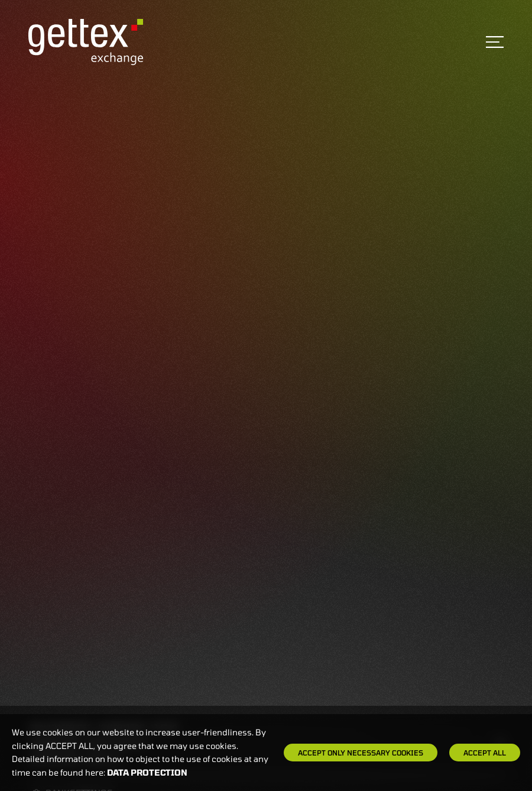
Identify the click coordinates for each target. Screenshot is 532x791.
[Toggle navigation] (495, 42)
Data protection (147, 772)
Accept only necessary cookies (361, 753)
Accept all (485, 753)
